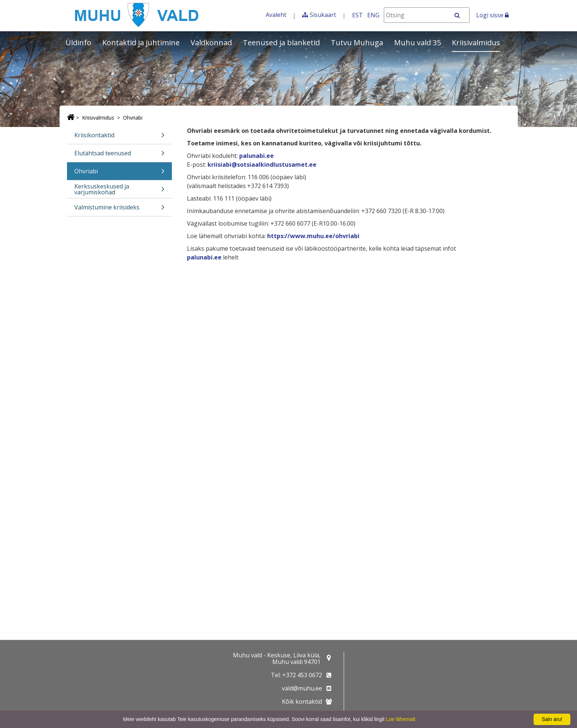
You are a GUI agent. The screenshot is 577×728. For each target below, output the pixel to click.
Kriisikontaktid (120, 137)
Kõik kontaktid (302, 702)
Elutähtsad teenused (120, 156)
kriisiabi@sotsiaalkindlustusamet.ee (262, 165)
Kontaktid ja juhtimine (141, 43)
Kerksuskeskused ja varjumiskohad (120, 190)
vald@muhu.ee (302, 688)
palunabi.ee (256, 156)
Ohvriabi (133, 118)
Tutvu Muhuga (357, 43)
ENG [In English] (373, 15)
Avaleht (276, 15)
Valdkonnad (211, 43)
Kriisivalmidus (476, 43)
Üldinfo (78, 43)
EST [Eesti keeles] (357, 15)
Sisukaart (323, 15)
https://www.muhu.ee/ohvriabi (313, 236)
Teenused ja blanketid (281, 43)
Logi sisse (492, 15)
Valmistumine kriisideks (120, 210)
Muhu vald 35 (417, 43)
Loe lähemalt (400, 719)
